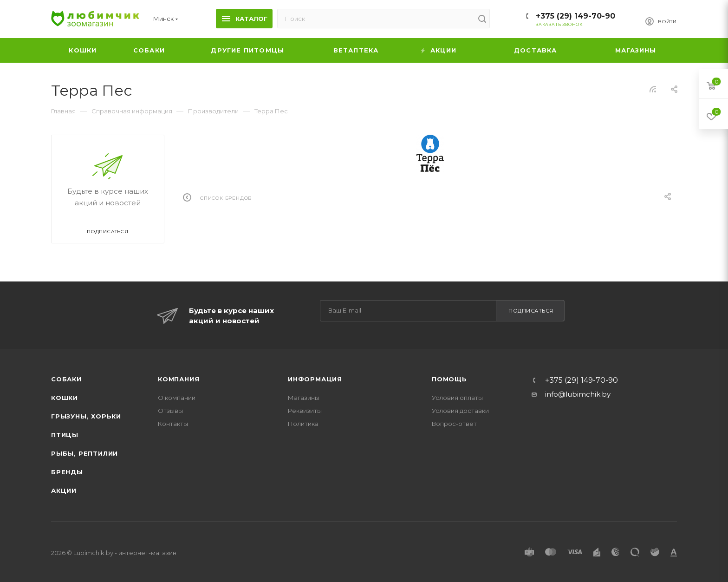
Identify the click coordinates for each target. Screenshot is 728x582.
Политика (303, 424)
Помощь (449, 379)
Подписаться (531, 311)
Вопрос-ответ (454, 424)
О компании (177, 398)
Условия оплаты (457, 398)
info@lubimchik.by (578, 394)
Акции (64, 490)
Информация (315, 379)
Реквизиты (305, 411)
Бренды (67, 472)
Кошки (65, 398)
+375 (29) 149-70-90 (575, 16)
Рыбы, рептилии (84, 453)
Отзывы (170, 411)
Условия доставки (460, 411)
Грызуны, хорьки (86, 416)
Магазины (304, 398)
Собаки (66, 379)
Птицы (65, 435)
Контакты (173, 424)
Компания (179, 379)
